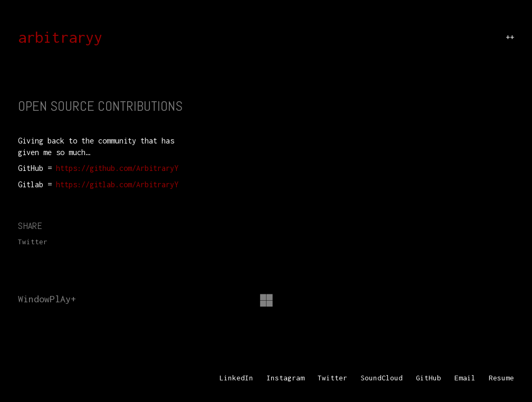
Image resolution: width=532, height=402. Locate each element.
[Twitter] (332, 378)
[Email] (465, 378)
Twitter (33, 242)
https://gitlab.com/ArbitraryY (117, 184)
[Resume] (501, 378)
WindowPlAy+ (47, 299)
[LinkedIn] (236, 378)
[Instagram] (286, 378)
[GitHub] (429, 378)
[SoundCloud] (382, 378)
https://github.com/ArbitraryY (117, 168)
